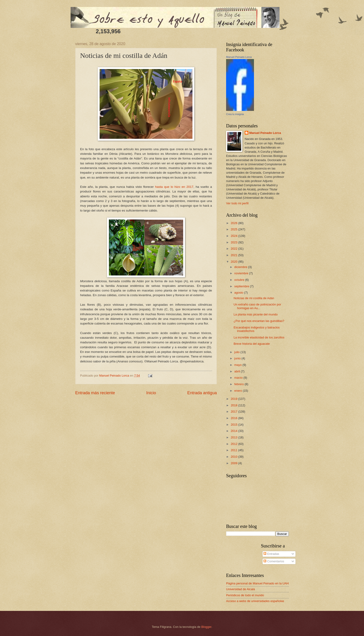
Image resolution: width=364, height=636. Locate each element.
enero (239, 391)
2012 (234, 444)
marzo (239, 378)
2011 (234, 450)
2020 (234, 262)
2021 (234, 255)
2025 (234, 229)
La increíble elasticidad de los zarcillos (259, 337)
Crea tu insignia (235, 114)
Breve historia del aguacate (252, 344)
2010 (234, 457)
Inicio (151, 393)
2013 (234, 437)
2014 (234, 431)
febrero (239, 384)
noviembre (242, 273)
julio (237, 352)
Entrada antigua (202, 393)
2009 (234, 463)
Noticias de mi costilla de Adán (254, 298)
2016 (234, 418)
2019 (234, 399)
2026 (234, 223)
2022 (234, 249)
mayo (238, 365)
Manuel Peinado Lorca (239, 57)
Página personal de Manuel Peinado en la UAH (257, 583)
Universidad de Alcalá (240, 589)
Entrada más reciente (95, 393)
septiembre (242, 286)
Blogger (206, 627)
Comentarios (274, 561)
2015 (234, 425)
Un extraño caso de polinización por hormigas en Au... (257, 306)
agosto (239, 293)
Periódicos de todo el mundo (245, 595)
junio (238, 358)
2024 (234, 236)
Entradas (271, 554)
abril (237, 371)
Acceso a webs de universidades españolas (255, 601)
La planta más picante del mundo (256, 314)
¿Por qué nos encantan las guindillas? (259, 321)
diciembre (241, 267)
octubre (240, 280)
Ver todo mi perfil (237, 203)
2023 (234, 242)
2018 (234, 405)
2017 (234, 412)
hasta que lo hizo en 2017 (174, 187)
